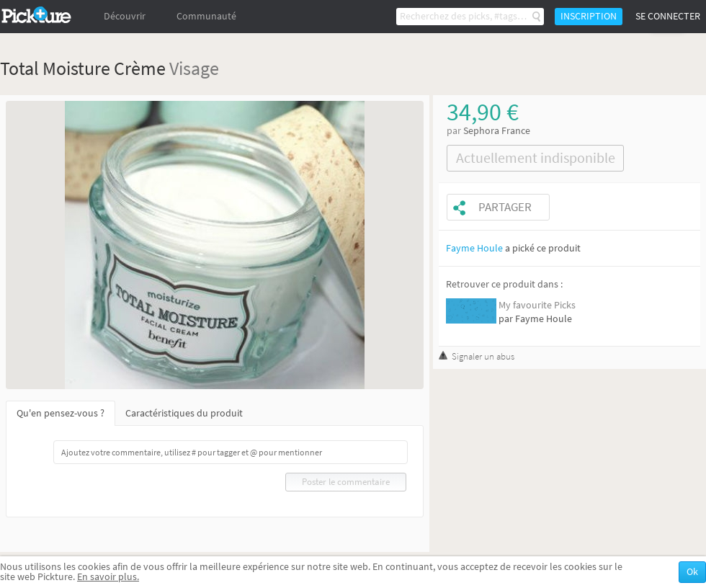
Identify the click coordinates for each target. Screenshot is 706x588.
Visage (194, 68)
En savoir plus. (108, 577)
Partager (505, 207)
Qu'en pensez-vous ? (61, 413)
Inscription (589, 16)
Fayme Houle (474, 248)
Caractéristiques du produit (184, 413)
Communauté (206, 16)
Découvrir (125, 16)
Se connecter (668, 16)
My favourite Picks (537, 305)
